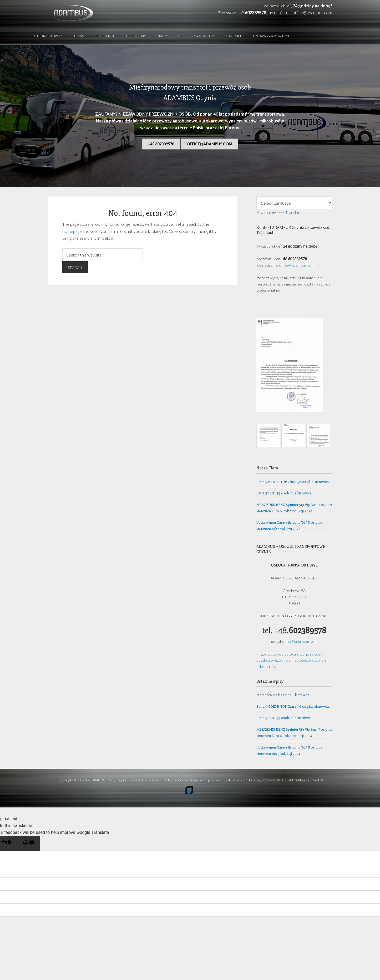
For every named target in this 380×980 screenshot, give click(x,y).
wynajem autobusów (296, 661)
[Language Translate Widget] (294, 204)
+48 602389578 (161, 145)
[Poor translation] (29, 845)
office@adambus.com (312, 13)
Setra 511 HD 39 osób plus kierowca (284, 494)
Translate (289, 213)
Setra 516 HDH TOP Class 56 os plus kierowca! (293, 483)
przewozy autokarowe (286, 655)
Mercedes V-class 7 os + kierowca (283, 696)
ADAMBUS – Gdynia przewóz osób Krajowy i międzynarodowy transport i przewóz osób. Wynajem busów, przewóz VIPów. (188, 781)
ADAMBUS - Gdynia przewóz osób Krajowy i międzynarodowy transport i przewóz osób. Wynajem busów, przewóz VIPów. (91, 14)
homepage (72, 232)
